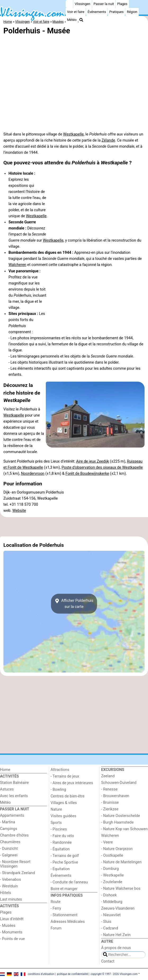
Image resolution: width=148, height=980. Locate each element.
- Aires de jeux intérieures (72, 783)
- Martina (8, 822)
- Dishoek (109, 895)
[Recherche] (81, 20)
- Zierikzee (110, 809)
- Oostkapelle (112, 855)
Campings (9, 829)
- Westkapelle (112, 875)
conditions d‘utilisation (41, 974)
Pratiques (116, 12)
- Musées (8, 926)
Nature (56, 809)
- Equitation (60, 869)
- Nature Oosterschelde (121, 816)
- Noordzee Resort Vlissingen (15, 864)
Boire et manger (64, 889)
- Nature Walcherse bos (121, 889)
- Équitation (60, 849)
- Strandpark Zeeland (17, 873)
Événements (97, 12)
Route (55, 902)
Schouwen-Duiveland (119, 783)
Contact (108, 961)
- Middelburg (112, 902)
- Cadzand (110, 928)
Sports (56, 823)
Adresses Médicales (68, 922)
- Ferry (56, 908)
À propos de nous (116, 948)
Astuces (7, 789)
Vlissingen (82, 4)
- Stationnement (64, 915)
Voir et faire (76, 12)
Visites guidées (63, 816)
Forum (56, 928)
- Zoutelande (112, 882)
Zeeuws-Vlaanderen (118, 908)
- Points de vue (12, 939)
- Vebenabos (10, 880)
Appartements (12, 816)
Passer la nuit (104, 4)
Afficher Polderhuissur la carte (74, 604)
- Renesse (109, 789)
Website (19, 511)
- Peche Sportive (64, 862)
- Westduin (9, 886)
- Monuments (11, 932)
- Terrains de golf (65, 856)
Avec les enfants (14, 796)
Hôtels (6, 893)
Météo (72, 20)
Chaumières (10, 842)
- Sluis (106, 922)
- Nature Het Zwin (116, 935)
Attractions (60, 770)
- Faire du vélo (62, 836)
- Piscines (59, 829)
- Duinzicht (9, 849)
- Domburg (110, 869)
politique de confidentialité (72, 974)
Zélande (108, 140)
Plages (122, 4)
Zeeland (108, 776)
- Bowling (58, 790)
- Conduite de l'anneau (69, 882)
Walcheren (17, 265)
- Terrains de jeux (65, 776)
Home (5, 770)
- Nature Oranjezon (117, 849)
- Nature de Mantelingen (121, 862)
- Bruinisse (110, 803)
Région (132, 12)
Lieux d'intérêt (12, 919)
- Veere (107, 842)
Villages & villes (64, 803)
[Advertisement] (74, 527)
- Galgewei (9, 855)
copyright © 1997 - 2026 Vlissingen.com (114, 974)
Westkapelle (73, 134)
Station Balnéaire (14, 783)
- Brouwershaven (115, 796)
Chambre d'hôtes (14, 835)
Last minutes (11, 899)
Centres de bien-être (68, 796)
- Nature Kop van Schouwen (124, 829)
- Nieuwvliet (111, 915)
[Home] (69, 4)
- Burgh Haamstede (117, 822)
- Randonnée (61, 843)
